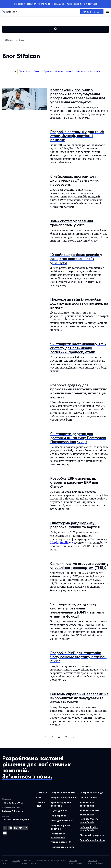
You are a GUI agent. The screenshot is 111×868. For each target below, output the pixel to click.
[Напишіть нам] (92, 12)
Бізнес (37, 71)
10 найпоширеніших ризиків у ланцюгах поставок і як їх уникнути (76, 259)
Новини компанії (64, 71)
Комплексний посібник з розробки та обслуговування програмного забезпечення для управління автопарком (78, 96)
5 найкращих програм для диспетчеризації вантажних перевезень (74, 180)
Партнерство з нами (63, 847)
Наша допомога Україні (88, 71)
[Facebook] (5, 828)
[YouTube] (5, 833)
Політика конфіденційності (97, 862)
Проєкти (42, 793)
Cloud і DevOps (89, 797)
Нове (13, 71)
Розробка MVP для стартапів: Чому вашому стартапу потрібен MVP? (78, 657)
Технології (25, 71)
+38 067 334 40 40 (13, 803)
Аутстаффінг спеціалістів (58, 835)
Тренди (48, 71)
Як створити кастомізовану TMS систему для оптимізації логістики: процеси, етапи (78, 348)
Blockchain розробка (92, 835)
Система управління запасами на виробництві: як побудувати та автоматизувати (79, 698)
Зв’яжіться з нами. (27, 777)
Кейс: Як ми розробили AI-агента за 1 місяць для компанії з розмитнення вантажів (56, 4)
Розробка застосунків (64, 797)
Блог (39, 797)
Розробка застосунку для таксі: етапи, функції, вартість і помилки (77, 136)
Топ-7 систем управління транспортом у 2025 (72, 223)
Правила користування (76, 862)
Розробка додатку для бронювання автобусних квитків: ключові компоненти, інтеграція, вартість (79, 391)
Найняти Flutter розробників (89, 829)
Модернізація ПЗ (61, 842)
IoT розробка (58, 816)
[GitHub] (21, 828)
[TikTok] (26, 828)
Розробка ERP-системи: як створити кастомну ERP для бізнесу (74, 482)
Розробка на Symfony (92, 840)
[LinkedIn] (15, 828)
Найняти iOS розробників (87, 804)
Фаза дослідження (62, 820)
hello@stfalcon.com (13, 811)
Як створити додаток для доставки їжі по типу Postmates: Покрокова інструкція (78, 438)
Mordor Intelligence (63, 543)
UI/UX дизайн (59, 811)
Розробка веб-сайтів (63, 793)
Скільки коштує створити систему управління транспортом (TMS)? (79, 565)
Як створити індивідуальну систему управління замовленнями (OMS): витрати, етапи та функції (78, 610)
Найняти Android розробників (89, 812)
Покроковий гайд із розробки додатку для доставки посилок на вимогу (79, 303)
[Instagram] (10, 828)
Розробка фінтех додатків (61, 827)
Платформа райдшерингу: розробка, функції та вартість (76, 525)
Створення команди (91, 793)
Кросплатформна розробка (61, 804)
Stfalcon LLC (16, 862)
